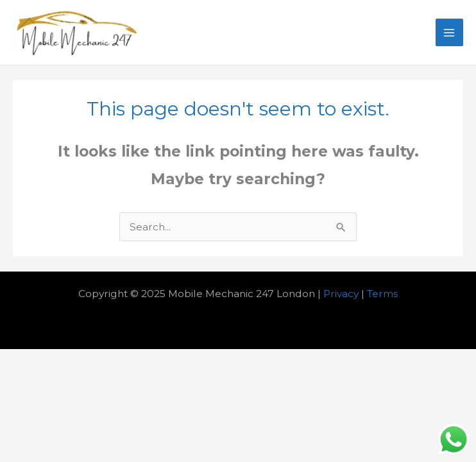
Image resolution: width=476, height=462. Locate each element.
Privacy (341, 294)
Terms (382, 294)
